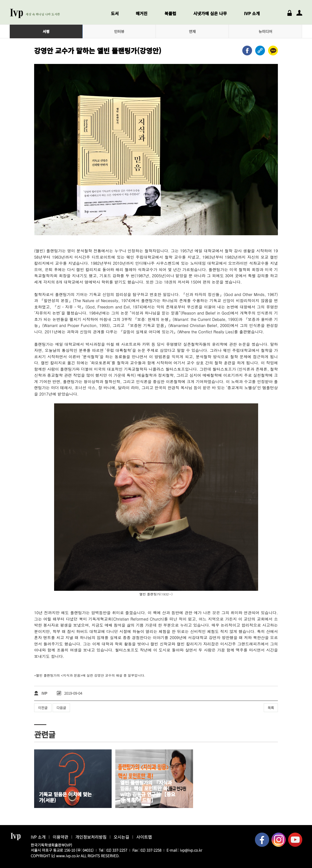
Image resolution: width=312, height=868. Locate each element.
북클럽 (170, 13)
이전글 (43, 708)
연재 (192, 31)
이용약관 (60, 837)
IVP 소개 (252, 13)
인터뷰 (119, 31)
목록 (271, 708)
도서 (115, 13)
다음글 (61, 708)
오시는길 (121, 837)
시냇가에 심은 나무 (210, 13)
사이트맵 (144, 837)
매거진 (142, 13)
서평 (46, 31)
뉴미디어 (265, 31)
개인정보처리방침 (91, 837)
